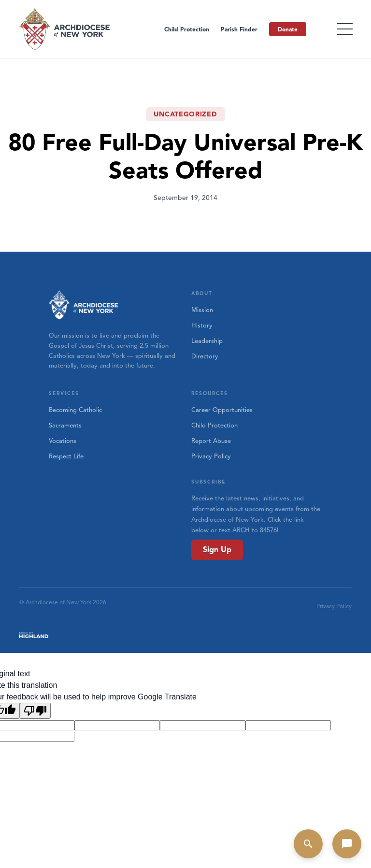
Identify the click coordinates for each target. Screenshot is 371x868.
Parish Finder (239, 29)
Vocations (63, 441)
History (202, 326)
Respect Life (66, 456)
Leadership (207, 341)
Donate (288, 29)
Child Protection (187, 29)
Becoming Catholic (75, 410)
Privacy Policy (211, 456)
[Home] (65, 29)
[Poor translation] (35, 711)
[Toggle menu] (345, 29)
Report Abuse (211, 441)
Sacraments (65, 426)
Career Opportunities (222, 410)
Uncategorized (185, 114)
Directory (205, 356)
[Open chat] (347, 844)
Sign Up (217, 550)
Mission (202, 310)
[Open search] (308, 844)
